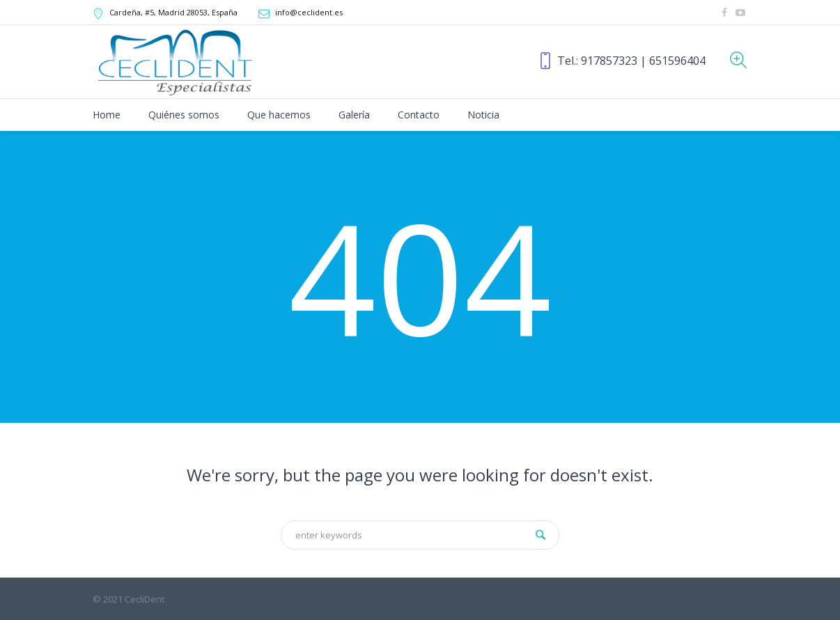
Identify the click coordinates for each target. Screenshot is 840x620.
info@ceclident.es (309, 12)
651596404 (677, 61)
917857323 (609, 61)
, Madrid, (173, 12)
